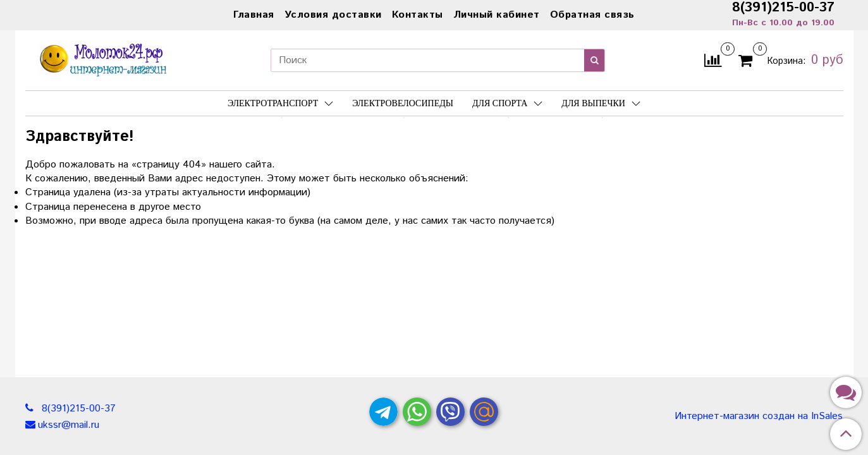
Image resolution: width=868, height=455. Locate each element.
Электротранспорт (280, 103)
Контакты (418, 15)
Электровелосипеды (403, 103)
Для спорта (507, 103)
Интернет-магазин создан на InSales (759, 416)
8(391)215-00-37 (77, 409)
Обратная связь (592, 15)
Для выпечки (601, 103)
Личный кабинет (497, 15)
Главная (254, 15)
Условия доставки (333, 15)
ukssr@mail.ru (69, 425)
